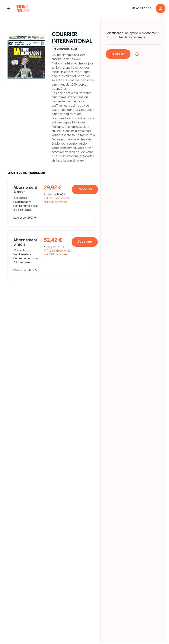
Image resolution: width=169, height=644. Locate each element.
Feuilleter (118, 54)
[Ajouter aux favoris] (137, 54)
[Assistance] (161, 8)
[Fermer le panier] (8, 8)
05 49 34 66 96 (142, 8)
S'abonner (85, 189)
